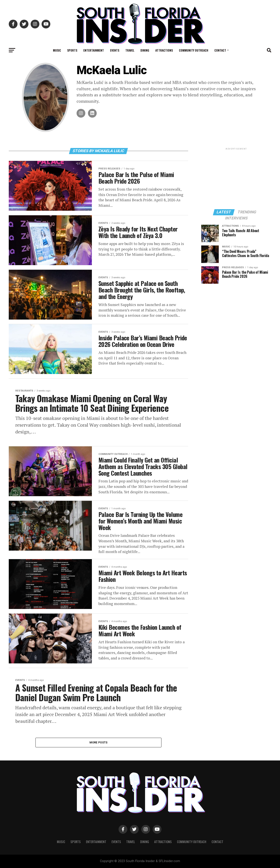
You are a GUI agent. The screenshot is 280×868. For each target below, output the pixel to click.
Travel (130, 50)
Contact (220, 50)
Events (115, 50)
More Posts (99, 742)
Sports (72, 50)
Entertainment (94, 50)
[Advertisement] (236, 178)
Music (57, 50)
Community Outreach (194, 50)
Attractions (164, 50)
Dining (145, 50)
